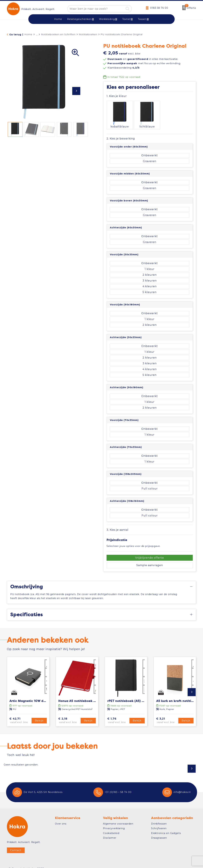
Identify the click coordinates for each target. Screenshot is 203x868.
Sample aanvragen (150, 559)
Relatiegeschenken (79, 19)
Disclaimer (110, 832)
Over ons (61, 818)
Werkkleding (107, 19)
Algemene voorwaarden (118, 818)
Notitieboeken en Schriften (58, 34)
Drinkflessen (159, 818)
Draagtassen (159, 832)
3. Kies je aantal (118, 524)
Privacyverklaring (114, 823)
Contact (16, 844)
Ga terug (15, 35)
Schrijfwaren (159, 823)
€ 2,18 (69, 715)
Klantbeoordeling (124, 68)
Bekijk (39, 715)
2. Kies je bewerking (121, 133)
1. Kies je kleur (117, 96)
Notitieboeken (88, 34)
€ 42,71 (20, 715)
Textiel (126, 19)
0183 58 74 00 (159, 8)
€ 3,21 (167, 715)
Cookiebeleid (111, 827)
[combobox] (96, 9)
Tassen (142, 19)
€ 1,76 (118, 715)
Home (28, 34)
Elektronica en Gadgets (166, 827)
